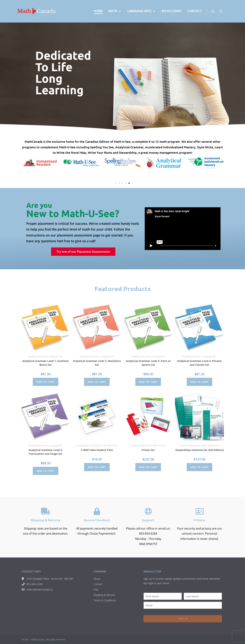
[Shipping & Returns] (46, 511)
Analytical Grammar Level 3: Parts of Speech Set (148, 363)
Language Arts (56, 356)
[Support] (148, 511)
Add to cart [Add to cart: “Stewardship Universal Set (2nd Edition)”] (199, 467)
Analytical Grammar (38, 356)
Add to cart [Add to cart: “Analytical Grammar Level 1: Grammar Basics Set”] (46, 382)
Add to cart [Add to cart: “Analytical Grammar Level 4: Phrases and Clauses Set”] (199, 382)
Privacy (199, 520)
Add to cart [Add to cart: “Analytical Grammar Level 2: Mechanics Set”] (97, 382)
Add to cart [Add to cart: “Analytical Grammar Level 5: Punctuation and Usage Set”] (46, 471)
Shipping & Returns (46, 520)
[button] (25, 163)
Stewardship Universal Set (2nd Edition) (200, 450)
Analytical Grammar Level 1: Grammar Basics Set (46, 363)
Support (148, 520)
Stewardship (213, 445)
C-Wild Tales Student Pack (97, 450)
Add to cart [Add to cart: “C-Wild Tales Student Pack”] (97, 467)
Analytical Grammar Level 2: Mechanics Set (97, 363)
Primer (162, 445)
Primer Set (148, 450)
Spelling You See (99, 445)
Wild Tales (112, 445)
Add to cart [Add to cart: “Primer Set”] (148, 467)
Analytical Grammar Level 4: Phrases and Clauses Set (199, 363)
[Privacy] (199, 511)
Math (155, 445)
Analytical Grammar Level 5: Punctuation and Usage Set (46, 452)
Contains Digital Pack (141, 445)
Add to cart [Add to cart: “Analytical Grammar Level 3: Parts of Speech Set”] (148, 382)
